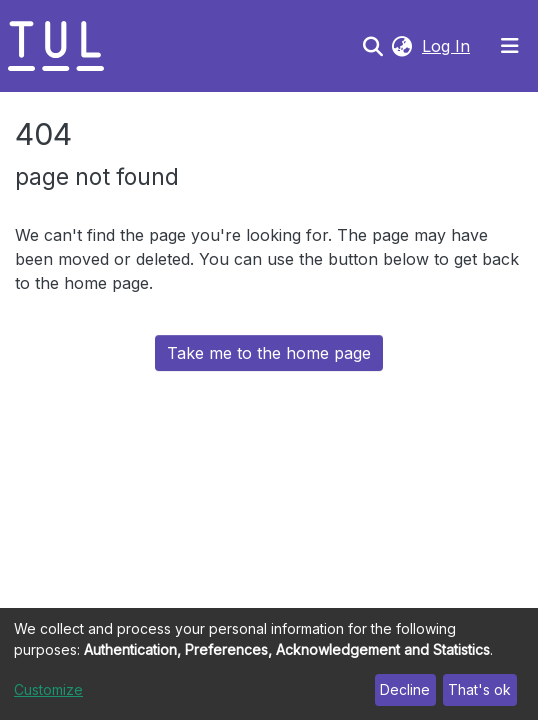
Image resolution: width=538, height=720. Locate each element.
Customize (48, 689)
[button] (401, 46)
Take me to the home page (269, 353)
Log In (448, 46)
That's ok (479, 689)
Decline (405, 689)
